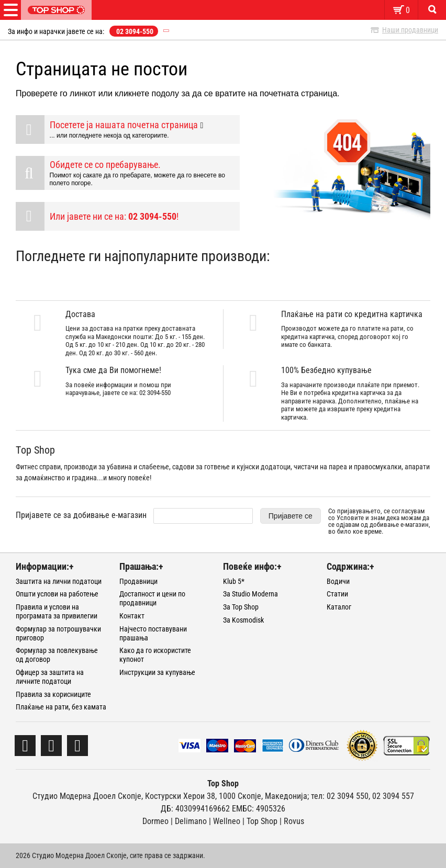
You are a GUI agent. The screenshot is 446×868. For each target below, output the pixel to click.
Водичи (338, 581)
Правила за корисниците (53, 694)
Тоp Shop (262, 821)
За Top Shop (241, 607)
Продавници (138, 581)
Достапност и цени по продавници (152, 598)
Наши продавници (410, 30)
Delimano (191, 821)
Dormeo (155, 821)
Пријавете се (291, 516)
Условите (350, 518)
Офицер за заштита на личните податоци (50, 677)
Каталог (339, 607)
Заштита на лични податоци (59, 581)
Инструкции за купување (157, 672)
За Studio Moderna (250, 594)
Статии (337, 594)
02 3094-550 (135, 31)
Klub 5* (234, 581)
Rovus (294, 821)
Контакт (132, 616)
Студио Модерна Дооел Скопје (87, 796)
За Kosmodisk (243, 620)
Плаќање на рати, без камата (61, 707)
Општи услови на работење (57, 594)
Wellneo (227, 821)
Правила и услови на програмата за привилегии (57, 611)
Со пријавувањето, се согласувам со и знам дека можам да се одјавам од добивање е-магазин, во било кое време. (379, 521)
